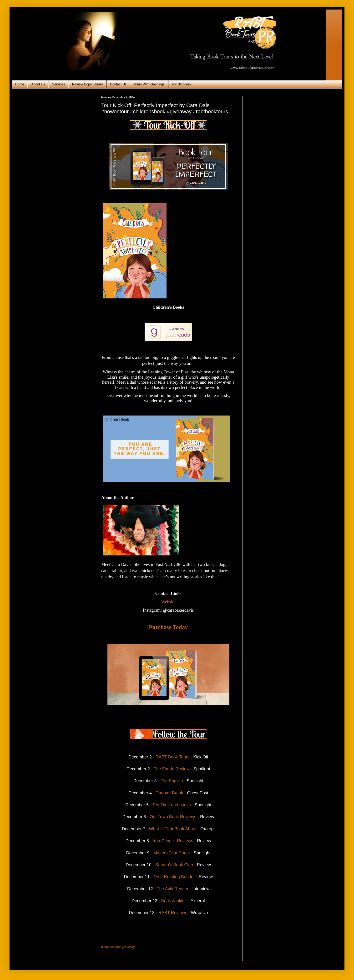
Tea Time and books (172, 805)
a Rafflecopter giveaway (118, 947)
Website (168, 602)
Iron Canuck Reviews (174, 841)
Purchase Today (168, 627)
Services (59, 84)
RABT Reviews (172, 913)
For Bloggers (181, 84)
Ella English (172, 781)
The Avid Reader (172, 889)
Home (20, 84)
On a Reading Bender (174, 877)
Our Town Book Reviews (173, 817)
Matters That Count (172, 853)
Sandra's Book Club (174, 865)
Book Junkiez (174, 901)
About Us (38, 84)
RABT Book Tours (172, 757)
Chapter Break (169, 793)
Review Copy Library (88, 84)
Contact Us (118, 84)
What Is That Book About (173, 829)
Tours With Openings (149, 84)
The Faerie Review (171, 769)
